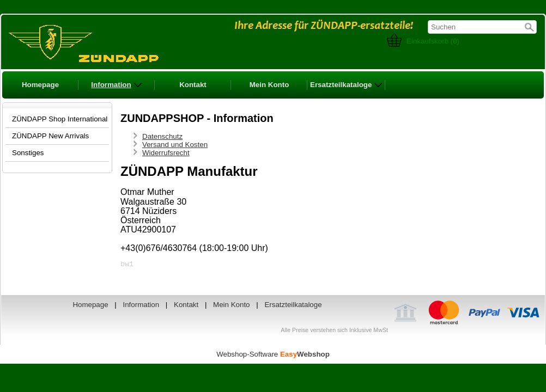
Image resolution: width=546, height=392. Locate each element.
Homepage (40, 85)
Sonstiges (28, 153)
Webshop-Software (273, 356)
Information (116, 85)
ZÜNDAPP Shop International (60, 119)
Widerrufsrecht (166, 153)
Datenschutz (162, 136)
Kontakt (193, 85)
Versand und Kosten (175, 145)
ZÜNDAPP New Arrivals (50, 136)
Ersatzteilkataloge (346, 85)
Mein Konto (269, 85)
